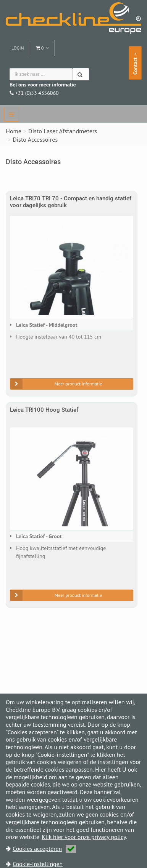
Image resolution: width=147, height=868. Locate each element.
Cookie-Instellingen (38, 864)
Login (18, 48)
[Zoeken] (81, 74)
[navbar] (11, 114)
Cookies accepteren (44, 849)
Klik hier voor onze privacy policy (84, 837)
